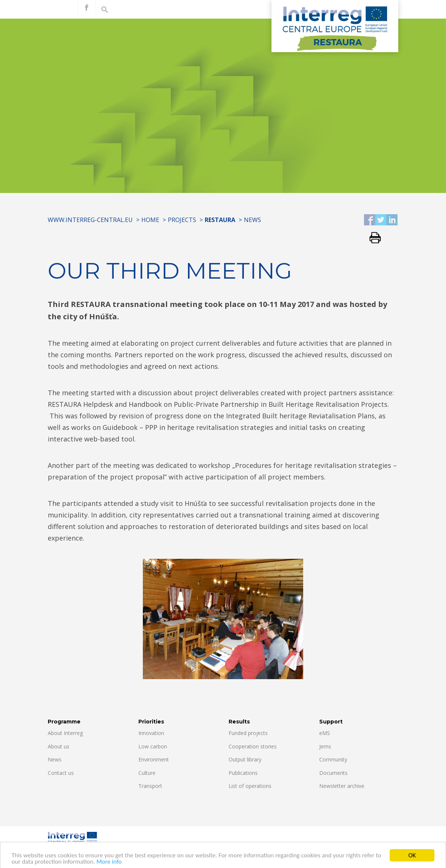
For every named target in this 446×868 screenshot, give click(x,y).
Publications (243, 773)
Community (333, 759)
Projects (182, 220)
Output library (245, 759)
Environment (154, 759)
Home (150, 220)
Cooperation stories (253, 746)
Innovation (151, 733)
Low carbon (153, 746)
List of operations (250, 786)
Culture (147, 773)
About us (59, 746)
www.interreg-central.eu (90, 220)
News (252, 220)
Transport (150, 786)
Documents (333, 773)
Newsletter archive (342, 786)
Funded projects (248, 733)
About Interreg (65, 733)
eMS (325, 733)
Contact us (61, 773)
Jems (325, 746)
